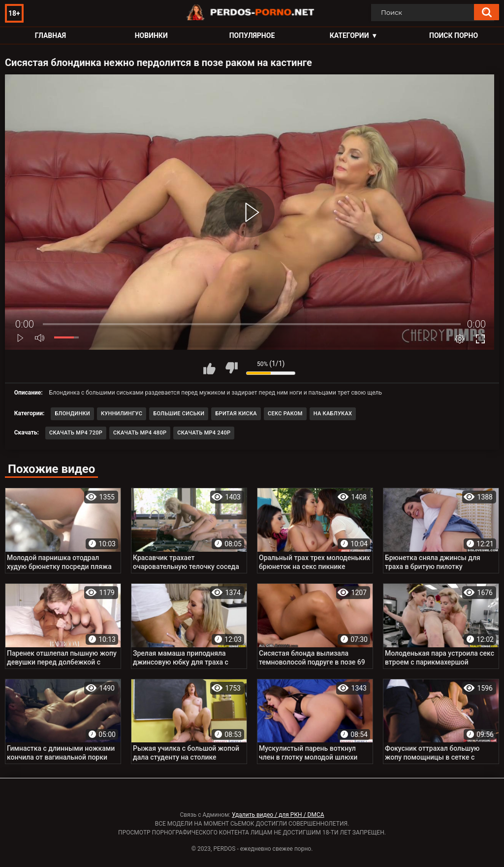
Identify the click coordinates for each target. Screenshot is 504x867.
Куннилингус (122, 414)
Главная (50, 35)
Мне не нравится (231, 368)
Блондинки (72, 414)
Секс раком (285, 414)
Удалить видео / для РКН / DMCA (278, 815)
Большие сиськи (179, 414)
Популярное (252, 35)
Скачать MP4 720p (76, 433)
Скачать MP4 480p (140, 433)
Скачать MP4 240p (204, 433)
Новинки (151, 35)
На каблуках (333, 414)
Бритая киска (236, 414)
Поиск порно (454, 35)
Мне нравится (209, 368)
